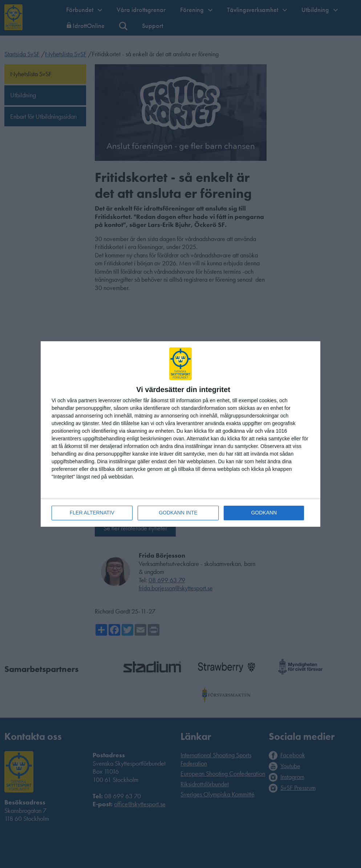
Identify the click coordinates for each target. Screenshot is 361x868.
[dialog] (180, 434)
